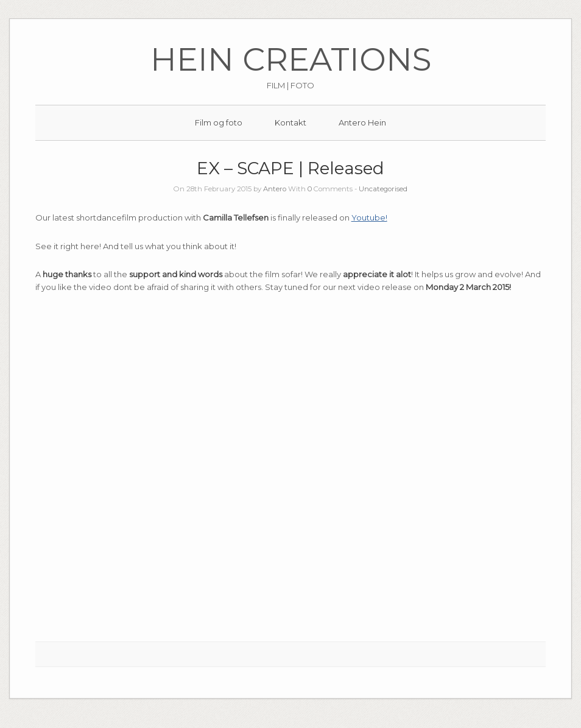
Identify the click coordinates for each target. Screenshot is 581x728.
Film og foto (219, 122)
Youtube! (369, 217)
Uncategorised (383, 189)
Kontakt (290, 122)
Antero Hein (362, 122)
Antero (275, 189)
